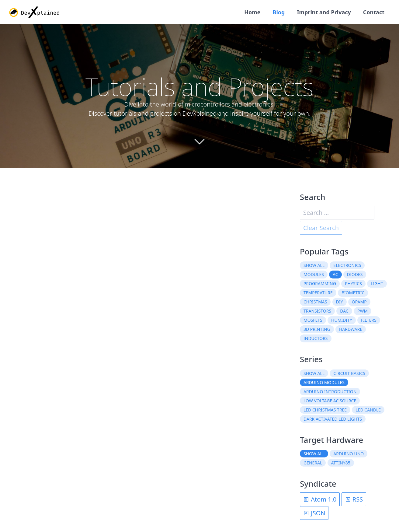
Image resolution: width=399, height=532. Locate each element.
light (377, 283)
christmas (315, 302)
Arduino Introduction (330, 392)
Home (252, 12)
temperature (318, 293)
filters (369, 320)
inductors (316, 338)
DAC (344, 311)
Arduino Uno (349, 454)
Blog (279, 12)
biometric (353, 293)
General (313, 463)
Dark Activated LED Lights (333, 419)
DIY (340, 302)
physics (353, 283)
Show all (314, 265)
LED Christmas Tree (325, 410)
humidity (342, 320)
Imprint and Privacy (324, 12)
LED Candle (368, 410)
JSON (314, 513)
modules (314, 274)
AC (335, 274)
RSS (354, 499)
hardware (351, 329)
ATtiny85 (341, 463)
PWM (363, 311)
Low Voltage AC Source (330, 401)
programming (320, 283)
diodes (355, 274)
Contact (374, 12)
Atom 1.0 (320, 499)
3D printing (317, 329)
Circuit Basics (349, 373)
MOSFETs (313, 320)
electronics (347, 265)
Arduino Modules (324, 382)
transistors (317, 311)
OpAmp (359, 302)
